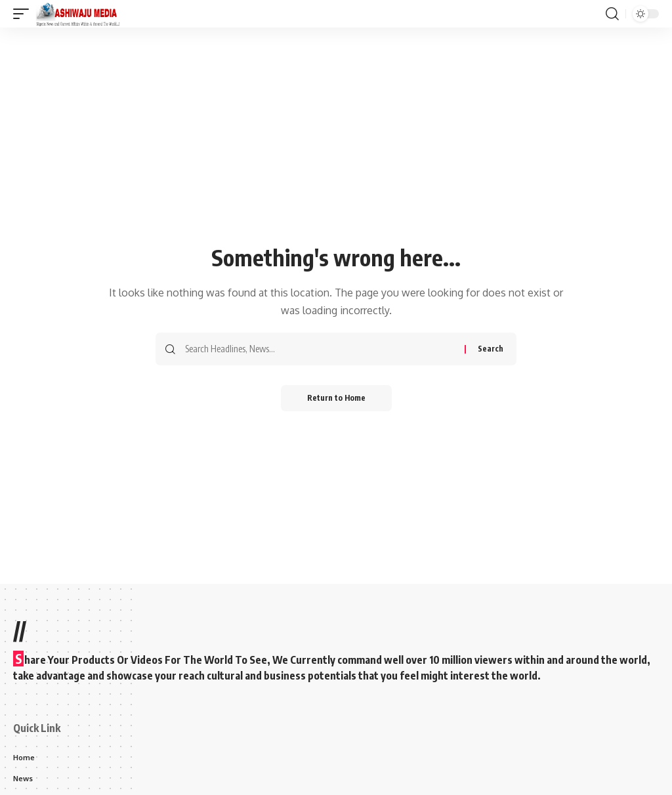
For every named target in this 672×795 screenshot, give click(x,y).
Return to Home (336, 398)
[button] (24, 14)
